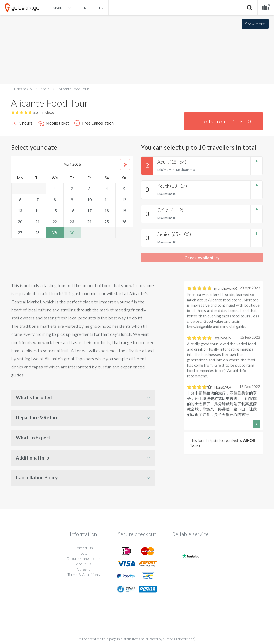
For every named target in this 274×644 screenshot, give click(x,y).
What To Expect (33, 438)
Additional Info (33, 458)
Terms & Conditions (84, 575)
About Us (84, 564)
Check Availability (202, 257)
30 (72, 233)
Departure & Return (37, 417)
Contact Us (84, 548)
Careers (83, 569)
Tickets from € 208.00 (224, 121)
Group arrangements (83, 558)
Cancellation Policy (37, 477)
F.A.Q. (84, 553)
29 (55, 233)
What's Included (34, 397)
